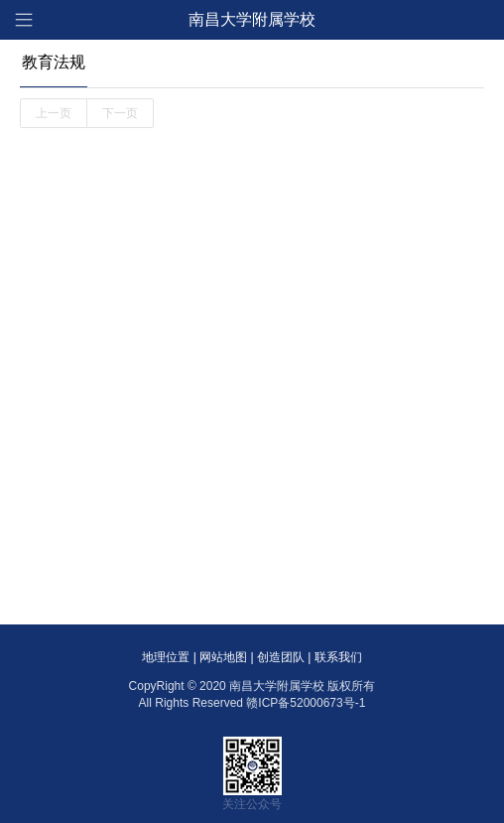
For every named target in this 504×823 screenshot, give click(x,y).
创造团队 (281, 657)
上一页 (54, 113)
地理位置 (166, 657)
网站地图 (223, 657)
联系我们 (338, 657)
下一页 (120, 113)
